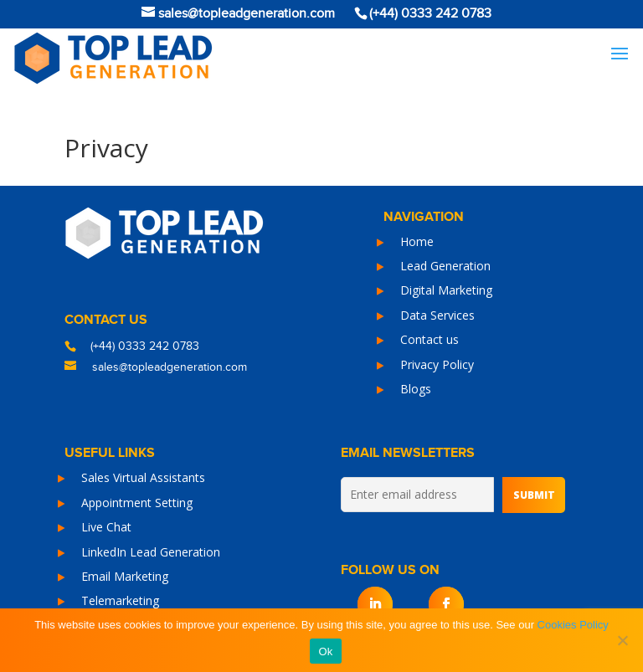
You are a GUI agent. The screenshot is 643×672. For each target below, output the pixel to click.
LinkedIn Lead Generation (151, 552)
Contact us (430, 339)
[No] (622, 640)
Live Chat (106, 527)
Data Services (437, 315)
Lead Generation (445, 266)
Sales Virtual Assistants (143, 477)
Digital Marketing (446, 290)
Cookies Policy (573, 625)
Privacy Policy (437, 364)
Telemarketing (120, 600)
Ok (325, 651)
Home (417, 241)
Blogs (416, 389)
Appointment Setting (137, 503)
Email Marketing (125, 576)
